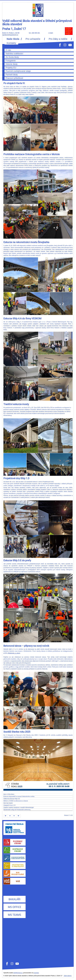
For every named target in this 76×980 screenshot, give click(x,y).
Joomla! (36, 973)
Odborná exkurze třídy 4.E (12, 799)
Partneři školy (12, 75)
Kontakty (11, 43)
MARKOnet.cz (18, 973)
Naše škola (13, 39)
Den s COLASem (9, 794)
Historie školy (12, 64)
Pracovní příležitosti (14, 78)
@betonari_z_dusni (14, 653)
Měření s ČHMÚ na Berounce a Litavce (16, 801)
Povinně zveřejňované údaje (18, 71)
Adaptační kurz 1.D (9, 805)
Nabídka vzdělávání (14, 54)
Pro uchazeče (33, 39)
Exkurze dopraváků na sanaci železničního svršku (19, 796)
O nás (8, 50)
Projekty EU (11, 68)
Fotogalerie (11, 61)
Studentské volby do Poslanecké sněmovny (17, 810)
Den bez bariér (8, 803)
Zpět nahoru (68, 976)
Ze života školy (12, 57)
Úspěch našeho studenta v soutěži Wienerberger (19, 807)
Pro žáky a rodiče (58, 39)
